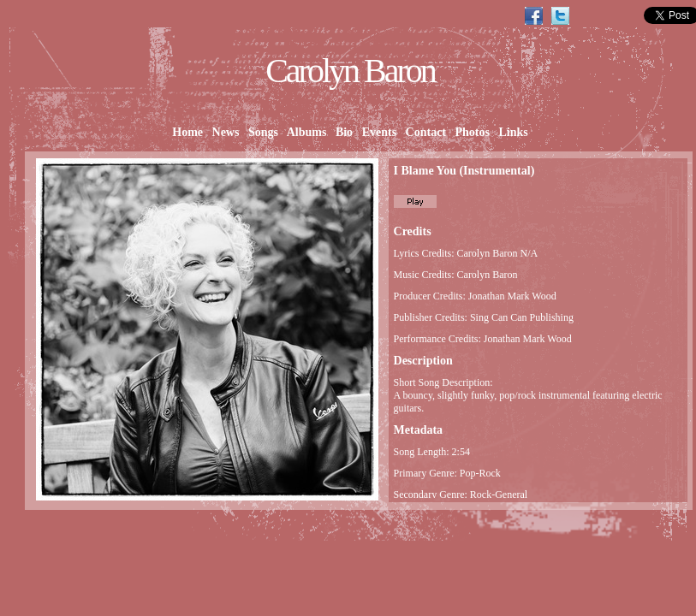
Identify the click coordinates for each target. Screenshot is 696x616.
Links (513, 132)
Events (379, 132)
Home (188, 132)
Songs (263, 132)
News (226, 132)
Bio (344, 132)
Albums (307, 132)
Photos (472, 132)
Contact (425, 132)
